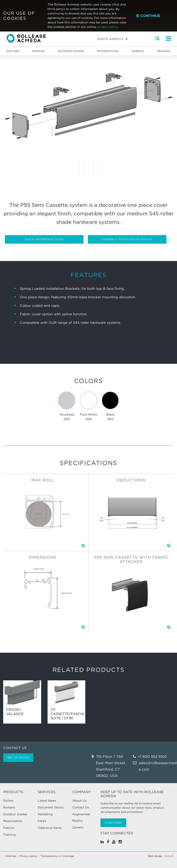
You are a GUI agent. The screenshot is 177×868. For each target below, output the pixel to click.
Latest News (47, 801)
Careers (78, 827)
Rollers (13, 51)
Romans (39, 51)
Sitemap (11, 856)
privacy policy (107, 27)
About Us (79, 801)
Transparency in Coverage (57, 856)
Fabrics (138, 51)
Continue (148, 16)
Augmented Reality (81, 817)
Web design (155, 856)
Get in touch (18, 757)
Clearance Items (50, 828)
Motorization (108, 51)
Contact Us (81, 807)
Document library (51, 807)
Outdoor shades (71, 51)
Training (164, 51)
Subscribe (113, 823)
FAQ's (42, 821)
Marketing (45, 814)
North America (110, 39)
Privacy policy (28, 856)
